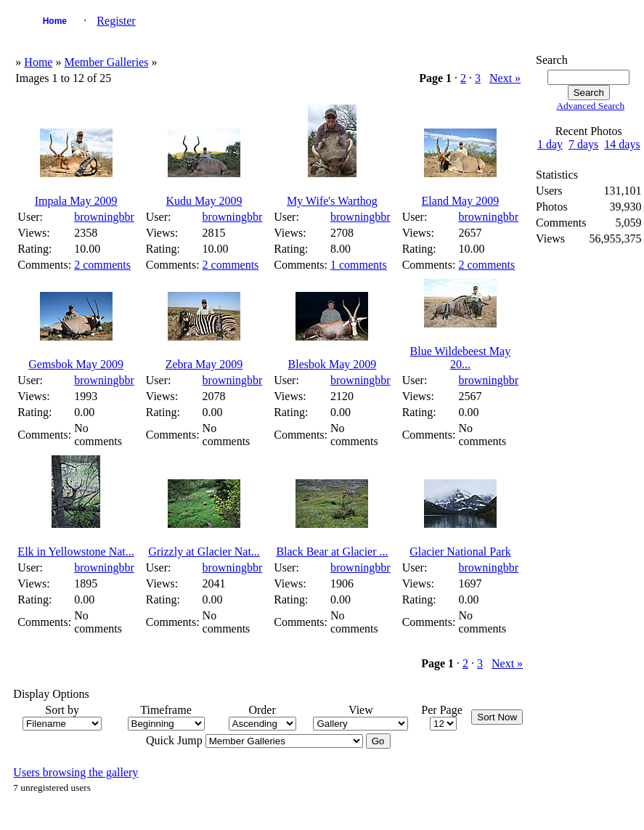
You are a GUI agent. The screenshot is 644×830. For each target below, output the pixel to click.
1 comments (359, 265)
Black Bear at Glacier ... (332, 552)
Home (55, 21)
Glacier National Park (460, 552)
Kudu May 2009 (204, 201)
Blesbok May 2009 (333, 364)
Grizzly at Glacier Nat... (204, 552)
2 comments (102, 265)
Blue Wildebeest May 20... (461, 358)
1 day (550, 144)
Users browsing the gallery (76, 772)
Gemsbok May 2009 (76, 364)
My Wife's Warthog (332, 201)
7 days (583, 144)
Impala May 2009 (76, 201)
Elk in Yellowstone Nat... (76, 552)
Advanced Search (590, 106)
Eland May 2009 (461, 201)
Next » (505, 78)
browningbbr (104, 217)
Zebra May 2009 (204, 364)
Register (116, 21)
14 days (622, 144)
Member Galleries (106, 62)
